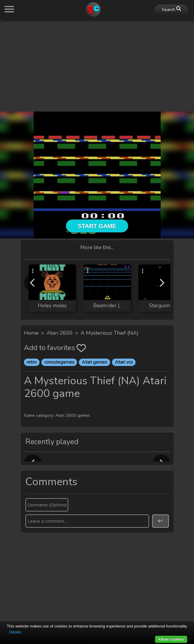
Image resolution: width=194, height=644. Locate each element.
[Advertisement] (97, 66)
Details (15, 632)
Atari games (94, 362)
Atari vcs (124, 362)
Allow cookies (171, 639)
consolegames (59, 362)
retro (32, 362)
